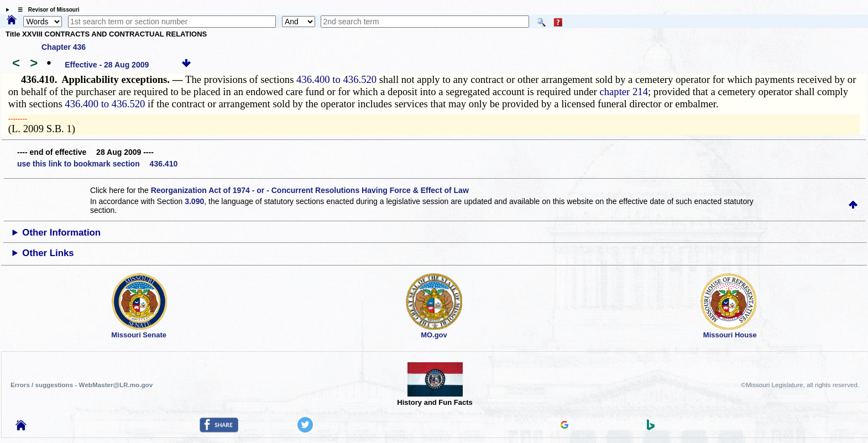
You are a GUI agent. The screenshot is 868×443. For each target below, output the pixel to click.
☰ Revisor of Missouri (46, 10)
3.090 (194, 201)
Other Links (48, 253)
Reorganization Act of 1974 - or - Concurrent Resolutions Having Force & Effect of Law (310, 190)
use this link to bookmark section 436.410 (97, 164)
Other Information (61, 233)
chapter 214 (624, 92)
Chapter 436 (64, 47)
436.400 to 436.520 (336, 79)
